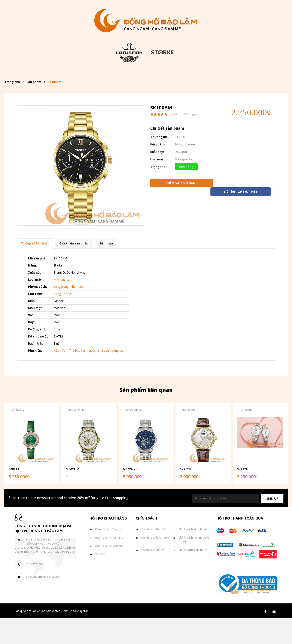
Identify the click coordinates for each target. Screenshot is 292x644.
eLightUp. (83, 637)
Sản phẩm (66, 76)
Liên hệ (146, 90)
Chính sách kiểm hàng (193, 576)
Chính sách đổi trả (153, 576)
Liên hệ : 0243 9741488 (241, 217)
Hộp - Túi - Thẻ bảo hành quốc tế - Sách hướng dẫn (89, 376)
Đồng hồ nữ (166, 76)
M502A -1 (73, 495)
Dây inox (181, 177)
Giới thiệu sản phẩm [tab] (74, 269)
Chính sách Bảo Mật (154, 555)
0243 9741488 (34, 590)
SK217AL (243, 495)
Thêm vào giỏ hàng (182, 209)
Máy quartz (183, 185)
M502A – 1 (130, 495)
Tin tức (229, 76)
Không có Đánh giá (184, 140)
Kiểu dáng (97, 76)
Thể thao (77, 312)
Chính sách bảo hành (155, 563)
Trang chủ (36, 76)
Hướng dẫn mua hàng (109, 563)
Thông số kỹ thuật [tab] (35, 269)
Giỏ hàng (256, 76)
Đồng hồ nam (132, 76)
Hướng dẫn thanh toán (110, 571)
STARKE (180, 162)
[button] (272, 524)
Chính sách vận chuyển (193, 555)
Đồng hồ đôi (200, 76)
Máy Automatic (77, 436)
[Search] (274, 75)
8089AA (14, 495)
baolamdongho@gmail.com (44, 603)
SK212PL (186, 495)
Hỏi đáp (100, 580)
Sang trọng (61, 312)
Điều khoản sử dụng (108, 555)
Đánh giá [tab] (106, 269)
